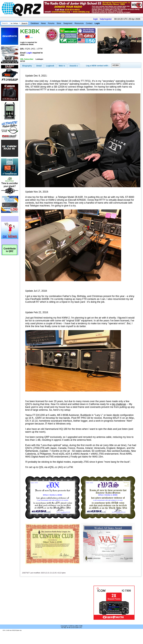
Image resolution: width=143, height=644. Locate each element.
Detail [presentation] (39, 66)
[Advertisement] (55, 603)
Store (59, 23)
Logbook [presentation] (50, 66)
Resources (79, 23)
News (43, 23)
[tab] (27, 66)
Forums (51, 23)
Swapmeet (68, 23)
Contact (89, 23)
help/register (106, 19)
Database (35, 23)
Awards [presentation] (74, 66)
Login (97, 23)
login (96, 19)
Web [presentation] (62, 66)
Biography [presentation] (27, 66)
